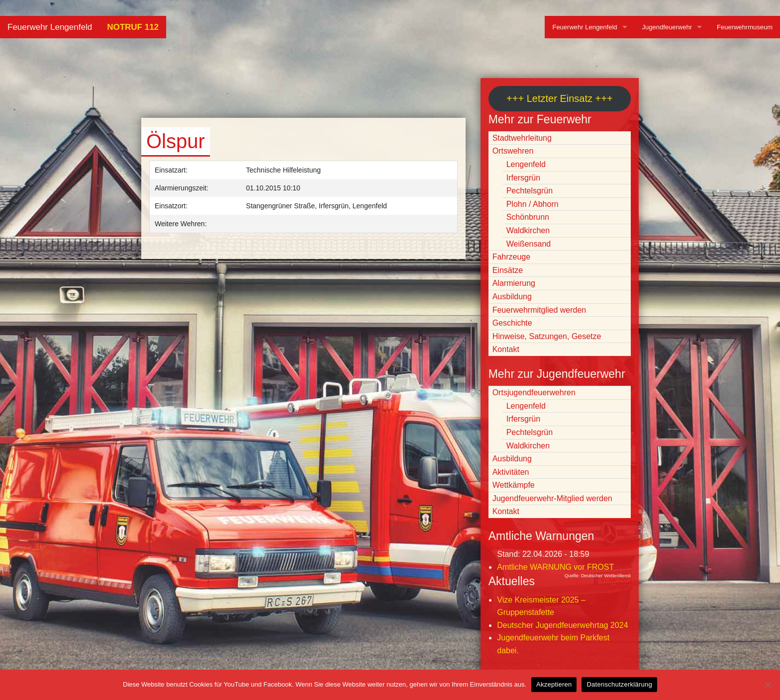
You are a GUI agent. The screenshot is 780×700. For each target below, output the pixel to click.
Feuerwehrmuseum (745, 27)
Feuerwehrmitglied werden (539, 310)
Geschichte (512, 323)
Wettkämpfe (514, 485)
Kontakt (506, 349)
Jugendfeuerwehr (667, 27)
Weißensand (529, 244)
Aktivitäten (511, 472)
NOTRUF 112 (133, 27)
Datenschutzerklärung (619, 684)
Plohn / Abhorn (533, 204)
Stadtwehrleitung (522, 138)
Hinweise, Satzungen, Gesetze (547, 336)
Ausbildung (512, 297)
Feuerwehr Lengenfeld (50, 27)
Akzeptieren (554, 684)
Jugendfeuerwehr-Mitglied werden (552, 498)
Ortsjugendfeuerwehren (534, 393)
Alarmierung (514, 283)
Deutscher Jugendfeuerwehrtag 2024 (562, 625)
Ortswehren (513, 151)
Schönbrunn (528, 217)
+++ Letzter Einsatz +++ (559, 98)
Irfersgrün (523, 178)
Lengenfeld (526, 164)
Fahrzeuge (512, 257)
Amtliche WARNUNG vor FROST (555, 567)
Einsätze (508, 270)
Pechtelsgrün (530, 191)
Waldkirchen (528, 230)
